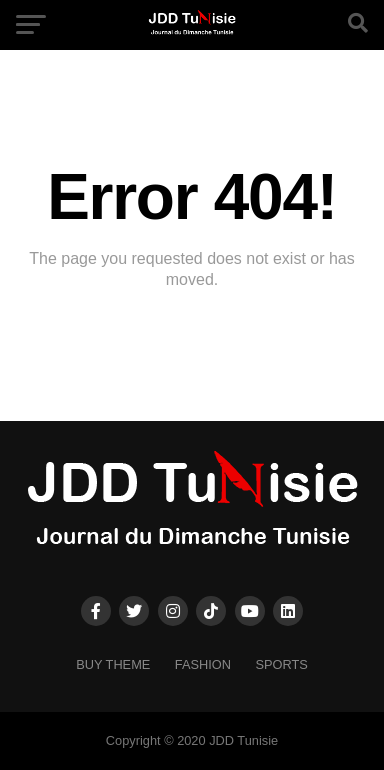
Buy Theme (113, 664)
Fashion (203, 664)
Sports (281, 664)
